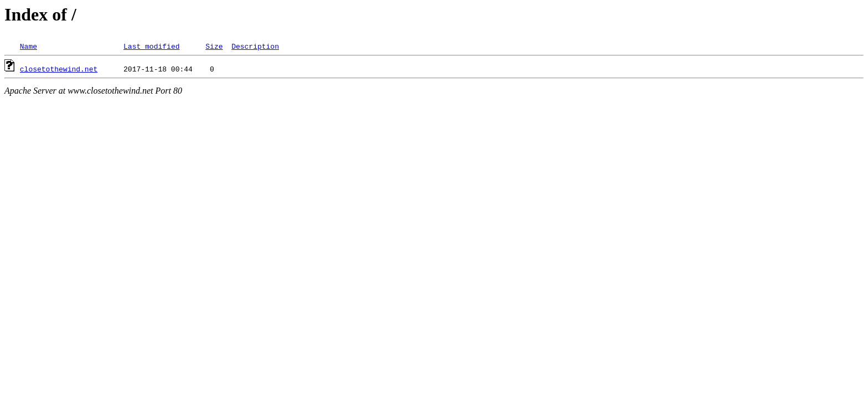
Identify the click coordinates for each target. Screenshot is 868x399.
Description (255, 46)
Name (29, 46)
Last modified (151, 46)
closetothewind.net (59, 69)
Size (214, 46)
